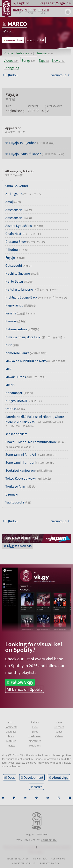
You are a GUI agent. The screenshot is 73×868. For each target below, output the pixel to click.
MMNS (10, 385)
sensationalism (16, 434)
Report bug (40, 859)
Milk (8, 369)
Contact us (58, 859)
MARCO (17, 24)
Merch (38, 787)
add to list (37, 40)
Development (34, 777)
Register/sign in (18, 859)
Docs (11, 777)
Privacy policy (50, 863)
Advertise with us (24, 863)
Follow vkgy (22, 682)
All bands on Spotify (25, 689)
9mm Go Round (17, 186)
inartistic (50, 840)
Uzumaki (12, 494)
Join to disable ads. (18, 546)
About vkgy (60, 777)
